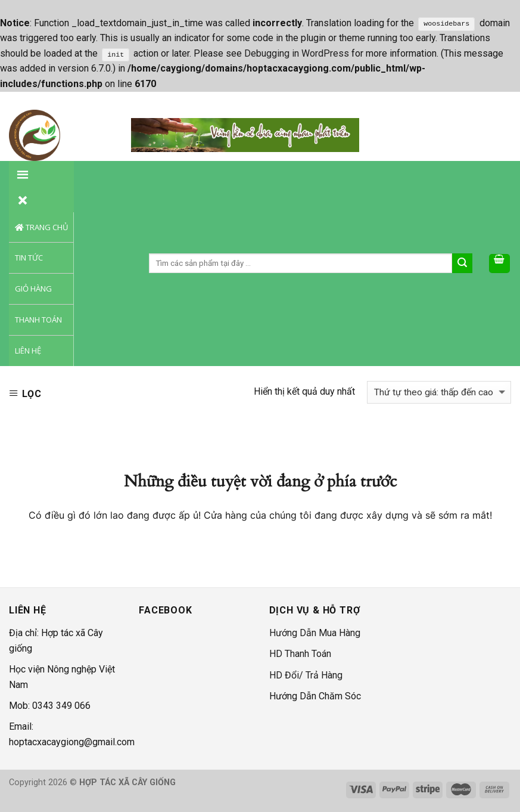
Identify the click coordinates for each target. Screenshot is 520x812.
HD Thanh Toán (300, 654)
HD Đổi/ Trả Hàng (306, 675)
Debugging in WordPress (297, 53)
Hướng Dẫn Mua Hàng (315, 633)
